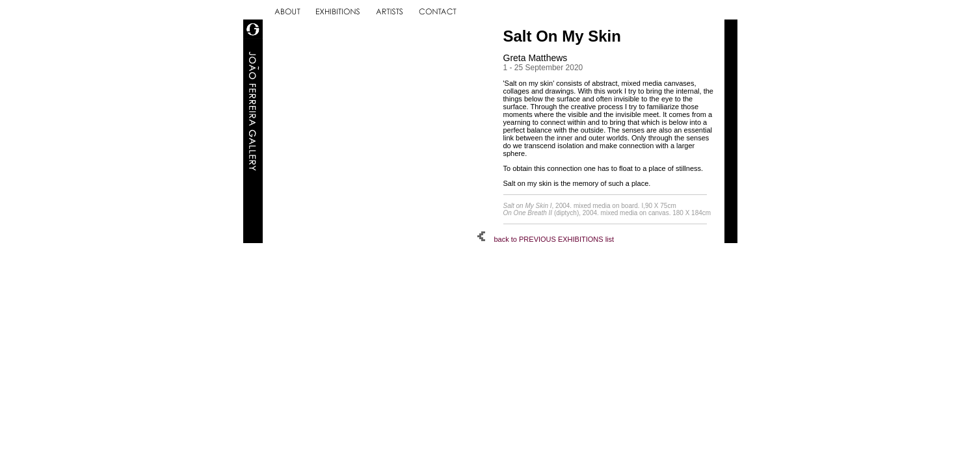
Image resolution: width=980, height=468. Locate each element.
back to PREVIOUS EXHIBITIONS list (546, 239)
